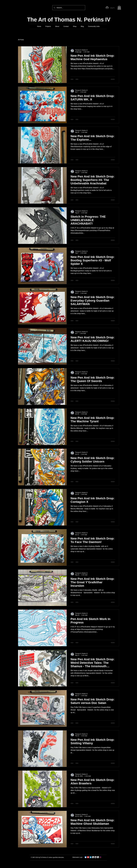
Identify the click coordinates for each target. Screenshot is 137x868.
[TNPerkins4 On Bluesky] (86, 857)
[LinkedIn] (91, 857)
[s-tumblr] (93, 857)
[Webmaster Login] (77, 857)
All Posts (21, 40)
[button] (119, 8)
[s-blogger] (95, 857)
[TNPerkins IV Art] (88, 857)
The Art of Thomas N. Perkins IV (69, 20)
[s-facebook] (98, 857)
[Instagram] (100, 857)
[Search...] (69, 8)
